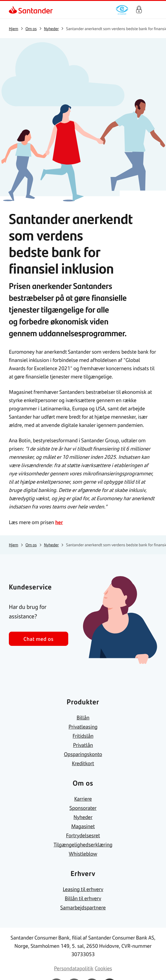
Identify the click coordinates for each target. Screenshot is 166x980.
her (59, 522)
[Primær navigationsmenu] (154, 10)
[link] (14, 10)
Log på (139, 10)
